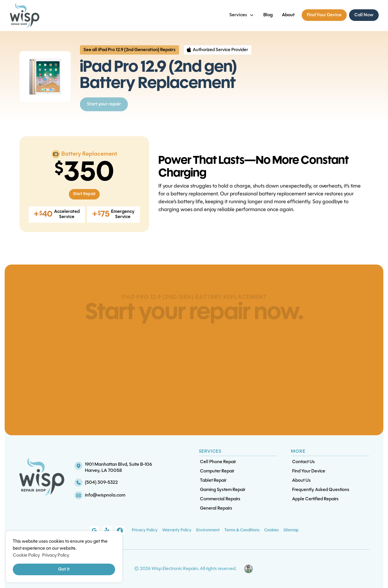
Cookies (271, 530)
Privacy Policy (145, 530)
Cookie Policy (26, 555)
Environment (208, 530)
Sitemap (291, 530)
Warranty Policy (177, 530)
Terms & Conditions (242, 530)
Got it (64, 569)
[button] (242, 15)
